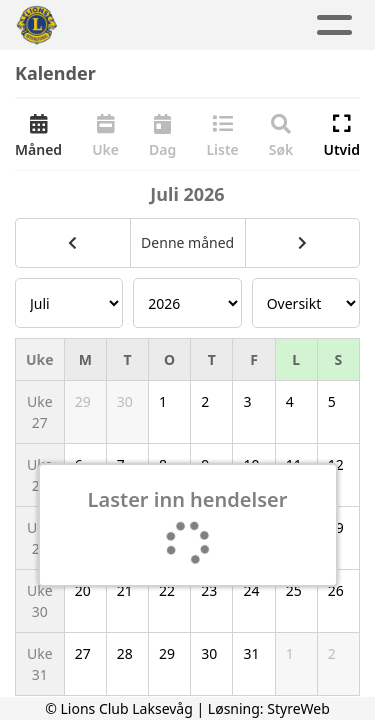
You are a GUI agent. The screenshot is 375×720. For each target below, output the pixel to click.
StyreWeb (298, 708)
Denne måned (187, 242)
